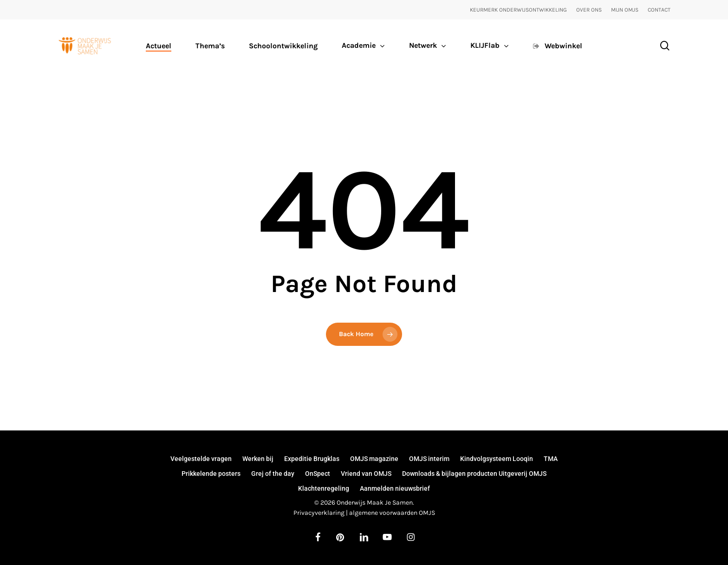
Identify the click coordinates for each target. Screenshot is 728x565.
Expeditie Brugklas (312, 459)
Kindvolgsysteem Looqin (497, 459)
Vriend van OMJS (366, 474)
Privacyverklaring (319, 513)
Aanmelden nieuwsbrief (395, 488)
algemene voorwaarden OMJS (392, 513)
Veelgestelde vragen (201, 459)
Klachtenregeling (324, 488)
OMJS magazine (374, 459)
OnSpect (318, 474)
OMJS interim (429, 459)
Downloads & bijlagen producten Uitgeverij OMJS (474, 474)
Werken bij (258, 459)
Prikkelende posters (211, 474)
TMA (551, 459)
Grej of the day (273, 474)
